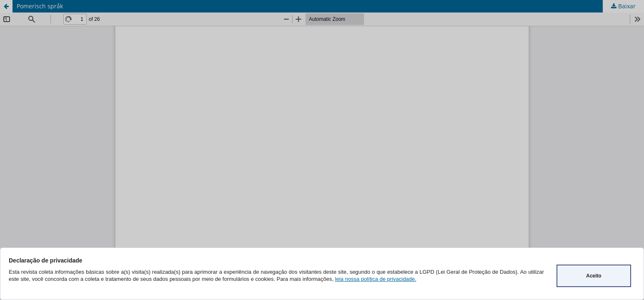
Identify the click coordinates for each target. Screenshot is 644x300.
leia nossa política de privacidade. (376, 279)
